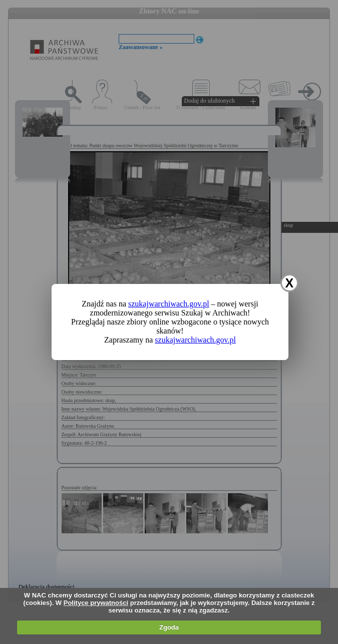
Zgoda (169, 627)
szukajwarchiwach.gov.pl (169, 304)
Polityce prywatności (96, 603)
